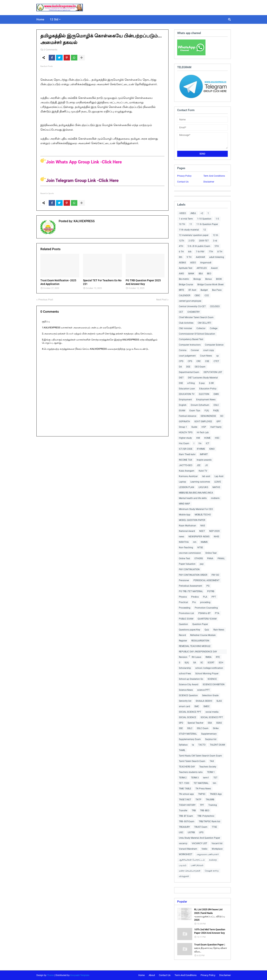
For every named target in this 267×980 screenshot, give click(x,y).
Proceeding (185, 608)
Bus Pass (217, 290)
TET (215, 778)
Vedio (204, 849)
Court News (206, 356)
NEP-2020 (214, 531)
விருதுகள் (184, 876)
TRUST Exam (201, 827)
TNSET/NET (185, 800)
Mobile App (185, 515)
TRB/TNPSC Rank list (209, 821)
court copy (209, 350)
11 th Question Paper (207, 224)
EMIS (216, 394)
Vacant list (217, 843)
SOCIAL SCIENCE (188, 717)
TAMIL (182, 750)
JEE (199, 465)
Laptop (182, 482)
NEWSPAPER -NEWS (199, 537)
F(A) (207, 411)
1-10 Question (204, 219)
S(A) (187, 663)
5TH (217, 246)
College (214, 328)
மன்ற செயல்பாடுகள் (190, 871)
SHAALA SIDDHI (204, 701)
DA (180, 367)
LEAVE (218, 482)
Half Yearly (216, 427)
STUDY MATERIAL (188, 734)
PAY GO (215, 575)
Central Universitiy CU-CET (192, 306)
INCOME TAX (186, 460)
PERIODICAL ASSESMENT (206, 580)
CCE (207, 295)
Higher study (185, 438)
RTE (218, 657)
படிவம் (183, 865)
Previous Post (46, 300)
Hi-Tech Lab (203, 432)
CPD (181, 361)
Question (183, 624)
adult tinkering (217, 257)
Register (183, 641)
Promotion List (186, 613)
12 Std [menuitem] (54, 19)
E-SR (211, 383)
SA (195, 663)
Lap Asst (219, 476)
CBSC (197, 295)
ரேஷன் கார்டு (212, 871)
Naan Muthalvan (187, 526)
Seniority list (185, 701)
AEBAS (182, 263)
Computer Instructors (190, 345)
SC (202, 663)
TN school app (186, 794)
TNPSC (202, 794)
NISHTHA (184, 542)
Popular (182, 902)
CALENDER (185, 295)
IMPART (204, 454)
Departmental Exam (189, 372)
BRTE (182, 290)
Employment (185, 400)
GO (222, 416)
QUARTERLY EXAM (207, 619)
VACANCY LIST (199, 843)
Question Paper (200, 624)
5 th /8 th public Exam (199, 246)
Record (182, 635)
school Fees (185, 674)
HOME (207, 438)
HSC (217, 438)
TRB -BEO (205, 811)
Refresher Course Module (203, 635)
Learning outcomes (200, 482)
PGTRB (211, 591)
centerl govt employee (190, 301)
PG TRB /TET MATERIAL (191, 591)
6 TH (181, 252)
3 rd (215, 241)
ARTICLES (202, 268)
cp (217, 356)
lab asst (206, 476)
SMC (197, 706)
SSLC (190, 728)
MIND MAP (184, 504)
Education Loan (187, 389)
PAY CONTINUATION (189, 569)
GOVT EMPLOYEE (203, 422)
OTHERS (199, 558)
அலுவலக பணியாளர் (208, 854)
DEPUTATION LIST (213, 372)
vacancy (183, 843)
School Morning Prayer (207, 674)
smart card (184, 706)
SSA (210, 723)
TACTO (202, 745)
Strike (216, 728)
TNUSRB (210, 800)
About (152, 975)
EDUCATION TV (187, 394)
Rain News (219, 630)
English (183, 405)
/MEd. (193, 213)
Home (142, 975)
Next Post (161, 300)
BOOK (219, 279)
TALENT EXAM (217, 745)
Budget (204, 290)
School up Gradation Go (191, 679)
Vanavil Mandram (188, 849)
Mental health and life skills (193, 498)
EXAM (182, 411)
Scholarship (185, 668)
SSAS (219, 723)
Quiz (207, 630)
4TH (181, 246)
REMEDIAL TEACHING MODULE (195, 646)
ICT (208, 443)
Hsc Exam (184, 443)
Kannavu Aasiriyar (188, 476)
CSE (207, 361)
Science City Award (189, 685)
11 (191, 224)
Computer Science (214, 345)
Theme (50, 975)
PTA (217, 613)
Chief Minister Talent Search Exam (196, 317)
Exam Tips (195, 411)
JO (206, 465)
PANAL (221, 558)
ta (193, 745)
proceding (205, 602)
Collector (201, 328)
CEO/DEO (215, 306)
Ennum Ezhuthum (200, 405)
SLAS (219, 701)
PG (208, 586)
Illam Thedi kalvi (187, 454)
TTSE (214, 827)
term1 (206, 778)
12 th (215, 235)
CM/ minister (185, 328)
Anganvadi (206, 263)
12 (205, 230)
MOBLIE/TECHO (203, 515)
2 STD (192, 241)
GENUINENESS (208, 416)
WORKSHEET (186, 854)
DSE (181, 383)
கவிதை (213, 860)
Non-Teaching (186, 548)
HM (198, 438)
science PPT (203, 690)
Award (214, 268)
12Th (182, 241)
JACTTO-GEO (186, 465)
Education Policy (208, 389)
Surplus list (211, 739)
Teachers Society (208, 767)
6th (190, 252)
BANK (191, 274)
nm (195, 542)
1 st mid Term (186, 219)
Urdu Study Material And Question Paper (199, 838)
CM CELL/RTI (204, 323)
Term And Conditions (214, 176)
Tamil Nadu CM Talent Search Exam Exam (200, 756)
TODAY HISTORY (187, 805)
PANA (210, 558)
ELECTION (204, 394)
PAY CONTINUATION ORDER (193, 575)
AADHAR (200, 257)
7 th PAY (200, 252)
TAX (212, 761)
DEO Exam (200, 367)
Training (213, 805)
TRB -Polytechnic (206, 816)
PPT (214, 597)
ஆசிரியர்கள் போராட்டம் (192, 860)
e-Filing (191, 383)
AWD (181, 274)
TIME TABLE (185, 789)
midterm (215, 498)
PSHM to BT (204, 613)
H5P (204, 427)
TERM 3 (195, 778)
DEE (188, 367)
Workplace (217, 849)
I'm (200, 443)
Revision (183, 657)
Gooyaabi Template (80, 975)
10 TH (182, 224)
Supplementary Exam (190, 739)
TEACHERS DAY (187, 767)
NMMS (204, 542)
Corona (183, 350)
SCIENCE (212, 679)
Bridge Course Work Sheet (210, 285)
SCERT (211, 663)
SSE (181, 728)
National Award (187, 531)
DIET (181, 378)
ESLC (216, 405)
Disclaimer (209, 182)
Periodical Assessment (190, 586)
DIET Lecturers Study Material (203, 378)
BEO (209, 274)
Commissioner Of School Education (197, 334)
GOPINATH (184, 422)
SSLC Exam (203, 728)
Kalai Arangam (187, 471)
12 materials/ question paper (194, 235)
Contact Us (183, 182)
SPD (181, 723)
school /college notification (209, 668)
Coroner (195, 350)
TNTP (198, 800)
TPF (202, 805)
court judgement (187, 356)
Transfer (183, 811)
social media (212, 712)
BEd (201, 274)
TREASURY (184, 827)
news (182, 537)
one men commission (190, 553)
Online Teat (211, 553)
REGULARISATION (200, 641)
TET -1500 (184, 783)
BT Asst (192, 290)
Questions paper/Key (190, 630)
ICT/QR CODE (186, 449)
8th (181, 257)
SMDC (207, 706)
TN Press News (203, 789)
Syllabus (183, 745)
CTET (216, 361)
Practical (183, 602)
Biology (197, 279)
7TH (211, 252)
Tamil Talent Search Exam (192, 761)
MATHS (216, 487)
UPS (201, 832)
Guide (194, 427)
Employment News (206, 400)
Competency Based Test (191, 339)
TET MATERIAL (201, 783)
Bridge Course (186, 285)
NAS (203, 526)
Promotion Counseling (206, 608)
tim (215, 783)
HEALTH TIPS (186, 432)
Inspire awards (204, 460)
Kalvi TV (203, 471)
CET (181, 312)
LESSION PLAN (187, 487)
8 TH (220, 252)
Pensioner (184, 580)
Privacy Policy (184, 176)
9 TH (189, 257)
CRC (199, 361)
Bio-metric (184, 279)
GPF (219, 422)
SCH (221, 663)
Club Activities (186, 323)
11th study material (189, 230)
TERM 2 (183, 778)
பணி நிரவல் (197, 865)
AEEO (193, 263)
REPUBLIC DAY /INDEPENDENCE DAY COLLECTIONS (198, 652)
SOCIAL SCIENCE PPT (190, 712)
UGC (181, 832)
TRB (194, 811)
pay (202, 564)
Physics (183, 597)
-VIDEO (182, 213)
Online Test (184, 558)
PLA (205, 597)
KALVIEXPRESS (84, 221)
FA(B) (216, 411)
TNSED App (216, 794)
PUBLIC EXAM (186, 619)
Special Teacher (195, 723)
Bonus (209, 279)
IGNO (212, 449)
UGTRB (191, 832)
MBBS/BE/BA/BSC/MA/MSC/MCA (196, 493)
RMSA (209, 657)
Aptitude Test (186, 268)
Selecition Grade (210, 695)
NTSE (200, 548)
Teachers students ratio (191, 772)
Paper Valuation (187, 564)
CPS (190, 361)
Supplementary (209, 734)
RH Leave (196, 657)
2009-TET (204, 241)
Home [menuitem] (40, 19)
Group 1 (183, 427)
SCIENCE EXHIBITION (214, 685)
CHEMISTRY (194, 312)
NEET (202, 531)
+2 (202, 213)
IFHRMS (201, 449)
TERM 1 (211, 772)
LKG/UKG (203, 487)
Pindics (195, 597)
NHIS (216, 537)
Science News (186, 690)
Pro (194, 602)
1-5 (217, 219)
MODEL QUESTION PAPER (192, 520)
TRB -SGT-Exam (187, 821)
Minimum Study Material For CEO (196, 509)
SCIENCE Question (188, 695)
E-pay (202, 383)
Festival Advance (188, 416)
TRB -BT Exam (186, 816)
